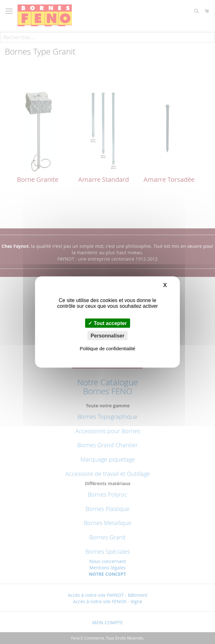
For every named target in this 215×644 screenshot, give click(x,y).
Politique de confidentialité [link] (108, 348)
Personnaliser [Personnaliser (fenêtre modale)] (108, 336)
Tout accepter (107, 323)
